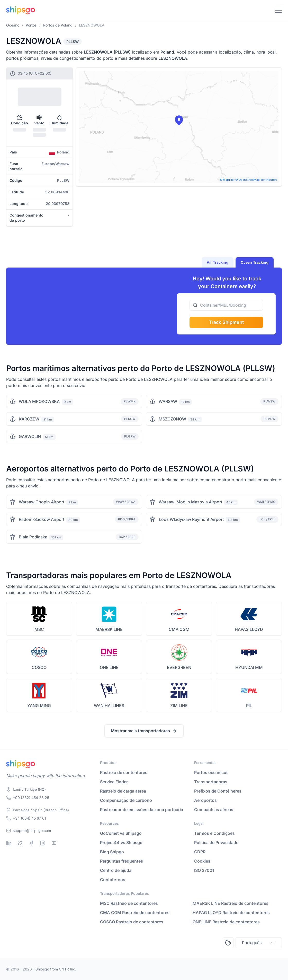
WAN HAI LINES (109, 706)
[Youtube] (54, 843)
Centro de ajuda (116, 870)
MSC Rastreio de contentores (129, 903)
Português (259, 943)
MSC (39, 629)
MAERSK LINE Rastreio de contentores (231, 903)
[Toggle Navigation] (278, 10)
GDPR (200, 852)
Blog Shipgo (112, 852)
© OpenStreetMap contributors (256, 180)
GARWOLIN (30, 436)
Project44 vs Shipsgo (121, 843)
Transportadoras (211, 782)
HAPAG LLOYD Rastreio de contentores (231, 913)
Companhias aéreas (214, 810)
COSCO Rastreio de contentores (132, 922)
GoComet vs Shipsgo (121, 833)
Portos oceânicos (211, 772)
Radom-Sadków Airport (42, 519)
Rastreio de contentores (124, 772)
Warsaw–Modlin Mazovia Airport (190, 502)
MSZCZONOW (172, 419)
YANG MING (39, 706)
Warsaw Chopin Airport (42, 502)
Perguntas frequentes (121, 861)
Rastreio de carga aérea (123, 791)
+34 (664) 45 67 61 (29, 818)
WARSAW (168, 401)
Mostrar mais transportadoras (144, 731)
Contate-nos (113, 880)
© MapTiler (227, 180)
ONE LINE (109, 667)
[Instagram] (43, 843)
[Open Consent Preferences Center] (228, 943)
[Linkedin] (9, 843)
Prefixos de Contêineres (218, 791)
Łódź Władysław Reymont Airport (191, 519)
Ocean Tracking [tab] (255, 262)
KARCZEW (29, 419)
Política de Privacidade (216, 843)
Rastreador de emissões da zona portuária (142, 810)
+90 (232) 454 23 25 (31, 798)
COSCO (39, 667)
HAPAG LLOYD (249, 629)
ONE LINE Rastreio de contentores (226, 922)
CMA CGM (179, 629)
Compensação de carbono (126, 800)
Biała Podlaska (33, 537)
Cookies (202, 861)
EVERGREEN (179, 667)
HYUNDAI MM (249, 667)
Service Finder (114, 782)
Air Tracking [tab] (218, 262)
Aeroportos (205, 800)
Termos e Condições (214, 833)
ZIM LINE (179, 706)
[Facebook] (31, 843)
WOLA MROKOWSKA (39, 401)
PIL (249, 706)
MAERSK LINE (109, 629)
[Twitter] (20, 843)
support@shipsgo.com (32, 831)
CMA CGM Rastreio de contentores (135, 913)
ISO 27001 (204, 870)
